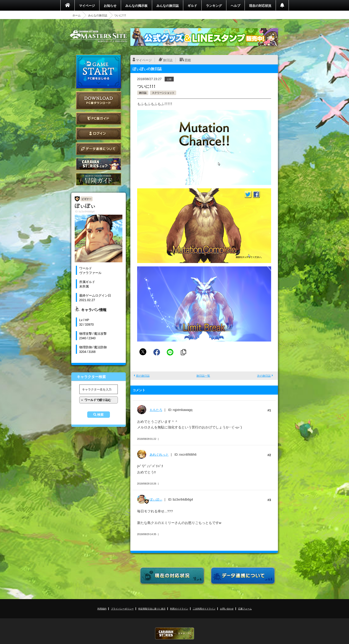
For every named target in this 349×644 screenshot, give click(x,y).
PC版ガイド (99, 118)
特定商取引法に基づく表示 (152, 608)
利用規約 (102, 608)
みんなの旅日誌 (168, 5)
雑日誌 (143, 93)
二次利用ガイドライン (204, 608)
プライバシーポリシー (122, 608)
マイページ (87, 5)
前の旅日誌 (143, 376)
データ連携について (99, 149)
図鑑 (188, 60)
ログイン (99, 134)
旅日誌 (168, 60)
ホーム (77, 15)
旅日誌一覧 (203, 376)
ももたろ (156, 410)
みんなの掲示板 (136, 5)
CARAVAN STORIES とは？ (99, 164)
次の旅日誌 (264, 376)
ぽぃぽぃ (156, 499)
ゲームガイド (99, 179)
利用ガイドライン (179, 608)
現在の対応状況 (260, 5)
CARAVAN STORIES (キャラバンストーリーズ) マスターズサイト (99, 36)
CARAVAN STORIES (175, 633)
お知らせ (110, 5)
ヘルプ (235, 5)
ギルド (192, 5)
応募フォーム (245, 608)
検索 (100, 415)
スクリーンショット (163, 93)
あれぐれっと (159, 454)
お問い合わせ (227, 608)
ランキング (214, 5)
